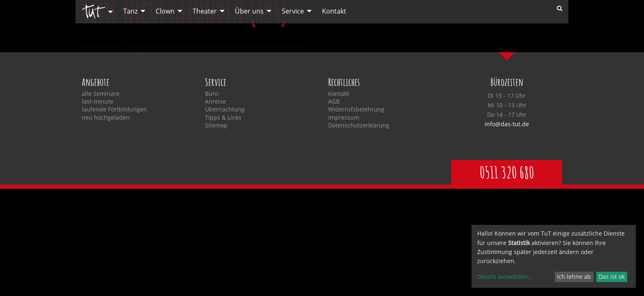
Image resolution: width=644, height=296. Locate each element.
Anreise (215, 102)
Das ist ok (612, 276)
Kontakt (334, 11)
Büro (212, 94)
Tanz (130, 11)
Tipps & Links (223, 118)
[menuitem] (95, 12)
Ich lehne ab (574, 276)
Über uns (249, 11)
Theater (205, 11)
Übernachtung (225, 109)
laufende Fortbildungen (114, 109)
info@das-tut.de (507, 124)
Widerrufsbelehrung (356, 109)
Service (293, 11)
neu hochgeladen (106, 118)
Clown (165, 11)
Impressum (344, 118)
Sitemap (216, 125)
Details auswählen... (505, 276)
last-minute (98, 102)
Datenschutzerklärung (359, 125)
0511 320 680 (507, 172)
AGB (334, 102)
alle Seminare (101, 94)
